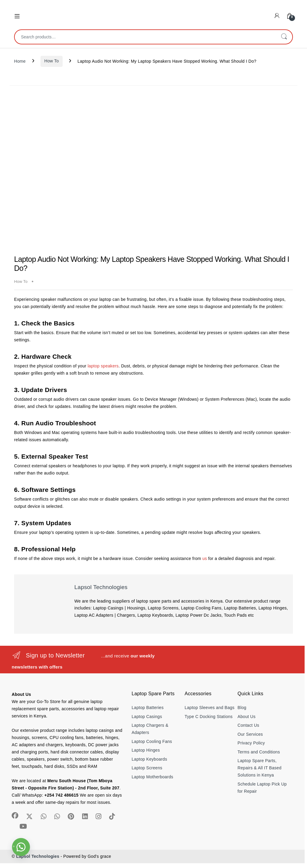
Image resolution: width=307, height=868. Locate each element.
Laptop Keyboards (149, 759)
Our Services (250, 734)
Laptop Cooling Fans (152, 741)
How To (52, 61)
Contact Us (248, 725)
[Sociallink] (15, 816)
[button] (21, 847)
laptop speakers (103, 366)
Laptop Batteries (148, 708)
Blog (242, 708)
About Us (246, 717)
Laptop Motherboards (152, 777)
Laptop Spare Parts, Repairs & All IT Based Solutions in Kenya (259, 768)
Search (284, 37)
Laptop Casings (147, 717)
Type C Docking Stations (209, 717)
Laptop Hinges (146, 750)
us (205, 558)
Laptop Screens (147, 768)
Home (20, 61)
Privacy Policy (251, 743)
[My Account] (277, 16)
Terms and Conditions (259, 752)
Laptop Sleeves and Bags (210, 708)
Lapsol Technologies (101, 587)
